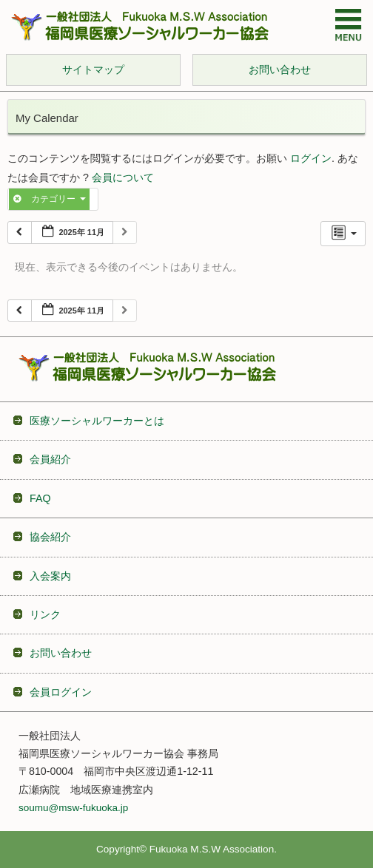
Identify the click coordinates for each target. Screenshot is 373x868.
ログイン (311, 159)
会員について (123, 178)
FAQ (40, 498)
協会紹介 (50, 537)
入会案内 (50, 576)
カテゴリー (49, 199)
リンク (45, 614)
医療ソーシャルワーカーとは (97, 421)
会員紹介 (50, 459)
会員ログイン (61, 692)
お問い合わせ (61, 653)
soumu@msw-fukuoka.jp (73, 808)
